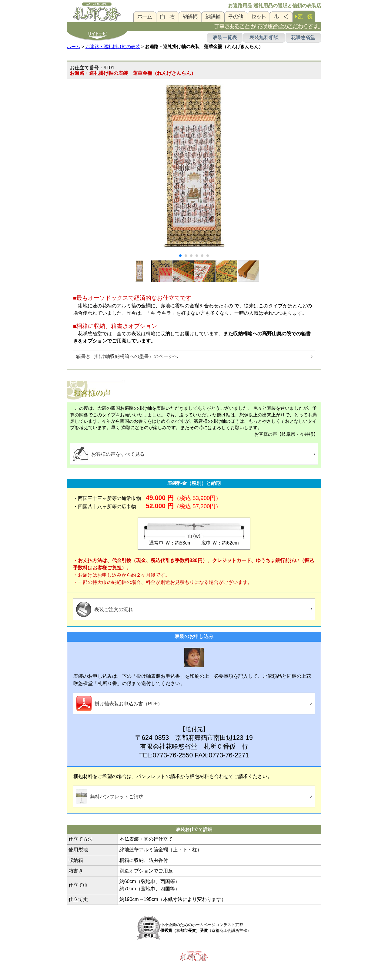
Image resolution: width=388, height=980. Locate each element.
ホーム (74, 47)
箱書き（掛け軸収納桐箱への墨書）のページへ (127, 356)
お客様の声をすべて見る (109, 454)
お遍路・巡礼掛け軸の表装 (113, 47)
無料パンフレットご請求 (110, 796)
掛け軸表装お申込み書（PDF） (119, 704)
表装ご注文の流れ (105, 609)
